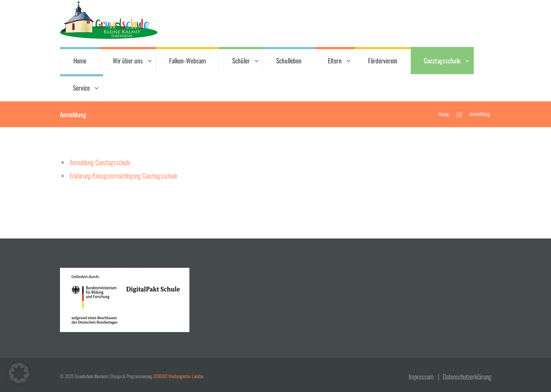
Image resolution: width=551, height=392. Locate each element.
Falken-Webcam (187, 60)
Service (81, 88)
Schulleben (289, 60)
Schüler (241, 60)
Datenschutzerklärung (468, 375)
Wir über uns (128, 60)
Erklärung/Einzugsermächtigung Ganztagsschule (121, 175)
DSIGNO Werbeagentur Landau (178, 375)
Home (80, 60)
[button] (19, 373)
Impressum (423, 375)
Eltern (335, 60)
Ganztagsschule (442, 60)
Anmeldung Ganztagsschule (99, 162)
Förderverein (383, 60)
